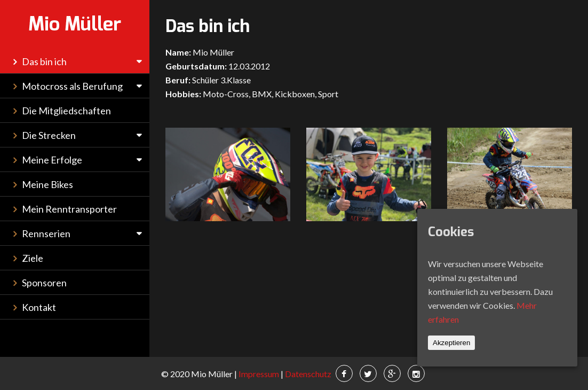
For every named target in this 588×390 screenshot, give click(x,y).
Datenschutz (307, 374)
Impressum (259, 374)
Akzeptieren (451, 343)
